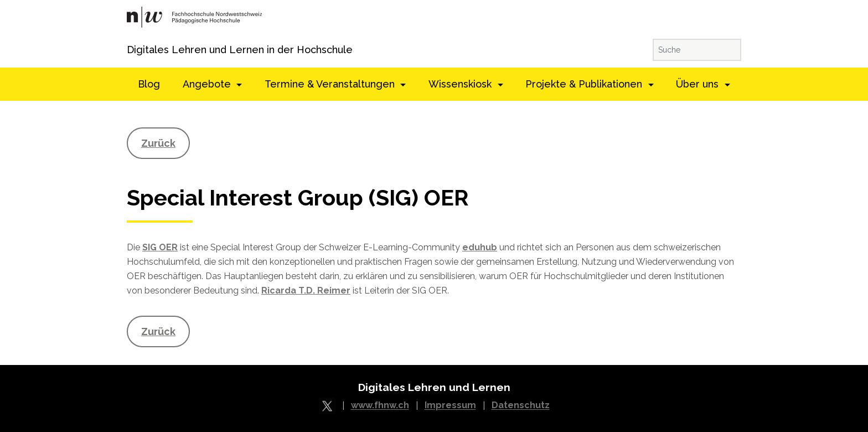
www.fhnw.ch (380, 406)
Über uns (699, 84)
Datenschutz (521, 406)
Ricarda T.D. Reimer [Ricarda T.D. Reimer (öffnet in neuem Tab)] (306, 290)
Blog (149, 84)
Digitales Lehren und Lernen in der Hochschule (142, 50)
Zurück (158, 143)
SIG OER (160, 247)
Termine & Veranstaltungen (331, 84)
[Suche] (697, 50)
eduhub (480, 247)
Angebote (208, 84)
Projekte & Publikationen (585, 84)
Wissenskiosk (461, 84)
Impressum (450, 406)
